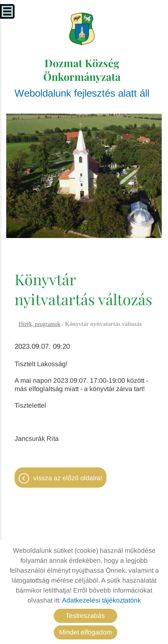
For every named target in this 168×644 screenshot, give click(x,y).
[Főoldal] (82, 29)
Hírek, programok (40, 324)
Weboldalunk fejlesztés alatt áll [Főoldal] (82, 77)
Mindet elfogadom (85, 632)
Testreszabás (85, 616)
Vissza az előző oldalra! (68, 478)
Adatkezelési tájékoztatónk (101, 600)
